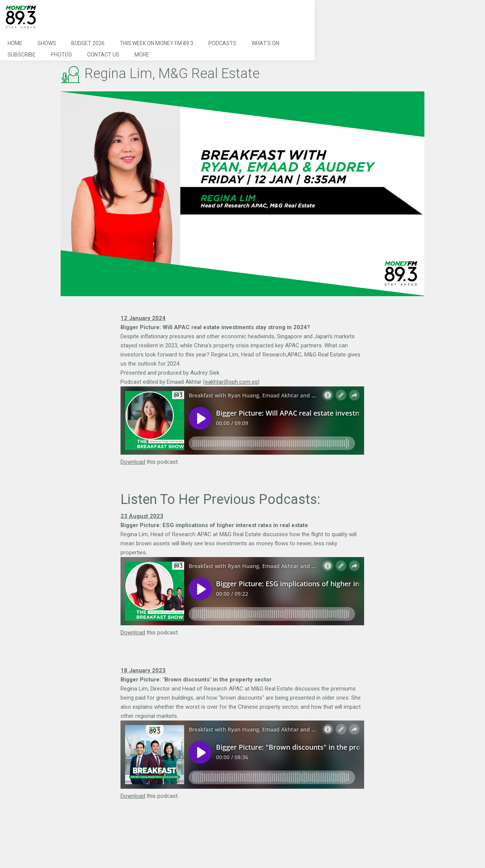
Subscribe (22, 55)
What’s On (265, 43)
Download (133, 462)
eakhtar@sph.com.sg (231, 382)
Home (15, 43)
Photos (61, 55)
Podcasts (222, 43)
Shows (47, 43)
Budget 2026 (88, 43)
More (142, 55)
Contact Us (103, 55)
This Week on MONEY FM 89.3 (156, 43)
